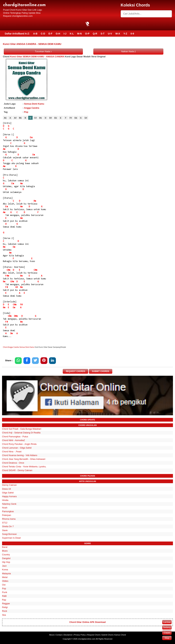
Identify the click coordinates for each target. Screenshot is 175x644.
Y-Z (125, 34)
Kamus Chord (120, 635)
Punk (5, 592)
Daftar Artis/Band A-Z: (17, 34)
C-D (43, 34)
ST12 (5, 523)
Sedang (167, 627)
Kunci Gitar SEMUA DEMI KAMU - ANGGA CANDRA (37, 57)
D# (51, 118)
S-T (103, 34)
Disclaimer (68, 635)
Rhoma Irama (9, 519)
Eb (56, 118)
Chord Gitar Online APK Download (88, 622)
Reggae (6, 603)
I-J (65, 34)
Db (41, 118)
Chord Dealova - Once (13, 463)
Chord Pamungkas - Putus (15, 437)
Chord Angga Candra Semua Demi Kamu (19, 347)
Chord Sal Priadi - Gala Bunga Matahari (22, 429)
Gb (76, 118)
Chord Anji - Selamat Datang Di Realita (21, 433)
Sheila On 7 (8, 527)
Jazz (4, 566)
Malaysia (6, 573)
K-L (72, 34)
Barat (5, 547)
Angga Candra (32, 108)
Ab (5, 118)
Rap (4, 600)
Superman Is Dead (11, 538)
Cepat (167, 633)
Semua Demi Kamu (34, 104)
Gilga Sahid (8, 493)
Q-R (95, 34)
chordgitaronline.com (24, 5)
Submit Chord (107, 635)
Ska (4, 615)
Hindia (5, 500)
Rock (5, 611)
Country (6, 555)
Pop (26, 112)
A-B (35, 34)
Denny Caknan (9, 485)
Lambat (167, 622)
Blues (5, 551)
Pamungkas (8, 511)
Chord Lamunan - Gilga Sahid (17, 448)
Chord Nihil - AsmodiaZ (14, 440)
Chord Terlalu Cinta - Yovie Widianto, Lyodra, (24, 467)
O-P (87, 34)
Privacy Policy (80, 635)
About (52, 635)
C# (35, 118)
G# (86, 118)
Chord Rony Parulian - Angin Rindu (19, 444)
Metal (5, 577)
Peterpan (7, 515)
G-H (58, 34)
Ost (4, 585)
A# (15, 118)
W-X (118, 34)
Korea (5, 570)
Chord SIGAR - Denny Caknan (17, 470)
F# (71, 118)
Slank (5, 530)
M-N (79, 34)
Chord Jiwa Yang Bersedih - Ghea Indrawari (24, 459)
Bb (20, 118)
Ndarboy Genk (9, 504)
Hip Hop (6, 562)
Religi (5, 607)
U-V (110, 34)
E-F (51, 34)
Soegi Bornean (9, 534)
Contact (59, 635)
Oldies (5, 581)
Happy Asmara (9, 496)
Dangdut (6, 558)
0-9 (132, 34)
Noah (5, 508)
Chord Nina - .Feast (12, 452)
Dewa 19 (6, 489)
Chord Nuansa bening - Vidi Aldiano (20, 455)
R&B (4, 596)
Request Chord (93, 635)
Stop (167, 638)
